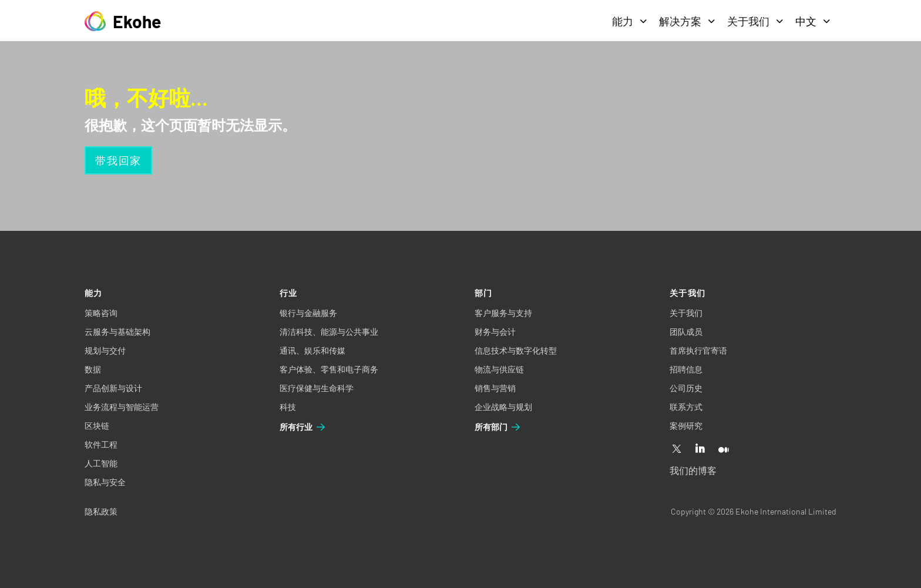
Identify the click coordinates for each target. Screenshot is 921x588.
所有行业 (303, 427)
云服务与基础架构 (117, 332)
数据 (93, 369)
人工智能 (101, 463)
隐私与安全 (105, 482)
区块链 (97, 426)
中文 (813, 21)
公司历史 (686, 388)
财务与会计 (495, 332)
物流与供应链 (499, 369)
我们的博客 (693, 470)
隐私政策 (101, 511)
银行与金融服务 (308, 313)
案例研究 (686, 426)
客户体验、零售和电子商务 (329, 369)
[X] (677, 449)
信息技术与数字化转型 (516, 350)
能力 (630, 21)
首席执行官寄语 (698, 350)
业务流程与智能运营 (122, 407)
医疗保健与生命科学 (317, 388)
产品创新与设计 (113, 388)
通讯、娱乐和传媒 (312, 350)
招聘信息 (686, 369)
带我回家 (118, 160)
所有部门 (498, 427)
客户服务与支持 (503, 313)
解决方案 (687, 21)
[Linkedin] (700, 449)
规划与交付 (105, 350)
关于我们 (755, 21)
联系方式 (686, 407)
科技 (288, 407)
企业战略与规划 (503, 407)
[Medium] (724, 449)
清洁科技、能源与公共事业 (329, 332)
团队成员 (686, 332)
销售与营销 (495, 388)
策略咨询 (101, 313)
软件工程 (101, 444)
